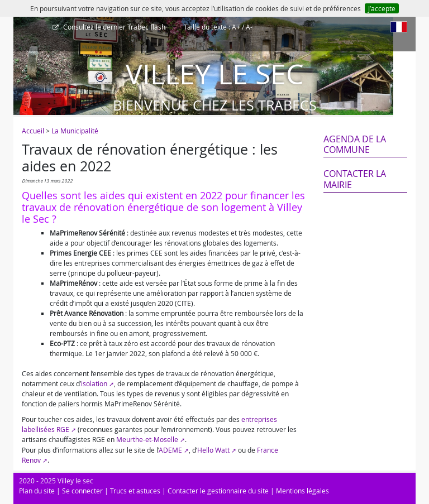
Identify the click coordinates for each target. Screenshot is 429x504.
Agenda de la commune (355, 144)
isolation (94, 383)
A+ (236, 27)
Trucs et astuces (135, 491)
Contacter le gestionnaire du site (218, 491)
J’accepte (382, 8)
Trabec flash (113, 27)
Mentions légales (302, 491)
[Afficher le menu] (25, 31)
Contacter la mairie (355, 179)
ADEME (170, 450)
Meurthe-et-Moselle (147, 439)
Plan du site (37, 491)
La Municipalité (75, 131)
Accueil (33, 131)
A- (249, 27)
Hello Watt (213, 450)
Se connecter (82, 491)
